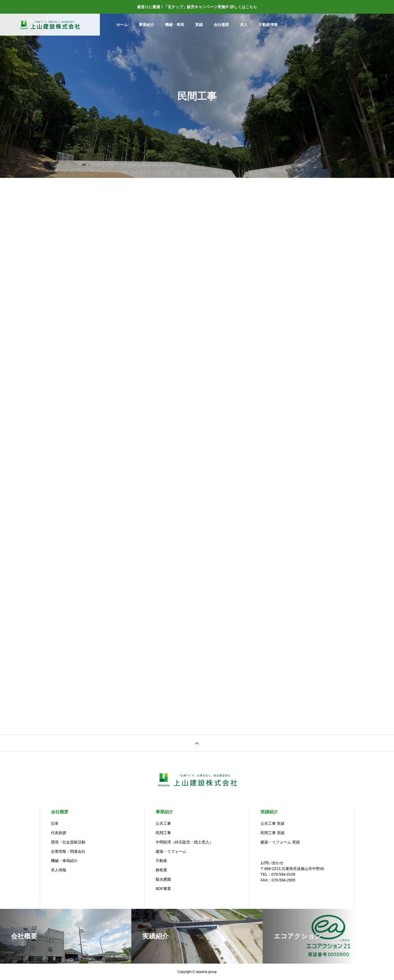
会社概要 (221, 25)
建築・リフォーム (171, 851)
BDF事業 (163, 889)
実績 (199, 25)
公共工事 (163, 823)
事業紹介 (146, 25)
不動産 (161, 861)
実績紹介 (269, 812)
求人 (244, 25)
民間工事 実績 (273, 833)
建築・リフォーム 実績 (280, 842)
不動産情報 (268, 25)
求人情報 (59, 870)
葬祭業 (161, 870)
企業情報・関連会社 (68, 851)
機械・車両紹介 (64, 861)
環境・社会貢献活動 (68, 842)
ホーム (122, 25)
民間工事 (163, 833)
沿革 (55, 823)
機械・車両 (175, 25)
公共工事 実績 (273, 823)
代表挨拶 (59, 833)
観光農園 (163, 879)
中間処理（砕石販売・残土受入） (184, 842)
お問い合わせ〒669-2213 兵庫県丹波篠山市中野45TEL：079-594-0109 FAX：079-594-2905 (292, 871)
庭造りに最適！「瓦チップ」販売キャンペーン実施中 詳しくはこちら (197, 7)
